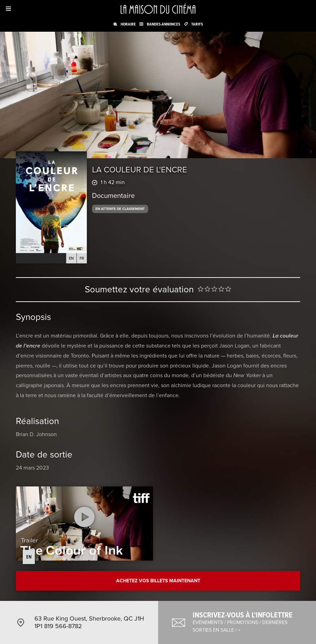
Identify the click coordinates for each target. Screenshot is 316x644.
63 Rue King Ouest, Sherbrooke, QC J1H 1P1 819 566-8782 (89, 622)
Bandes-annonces (164, 24)
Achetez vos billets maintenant (158, 581)
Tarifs (197, 24)
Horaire (128, 24)
